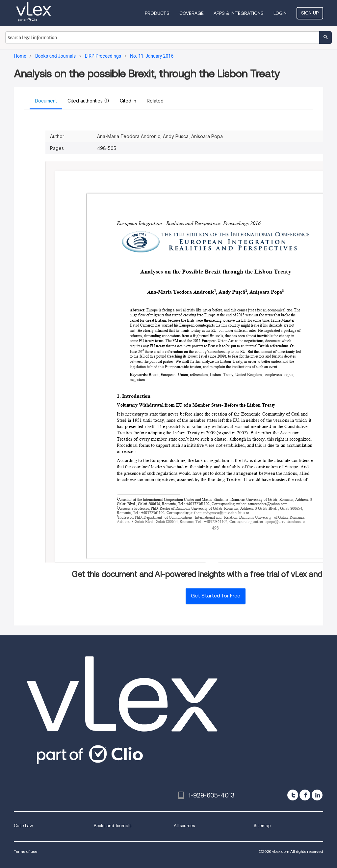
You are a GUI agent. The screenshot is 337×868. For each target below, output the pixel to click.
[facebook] (305, 795)
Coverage (192, 13)
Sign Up (310, 13)
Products (157, 13)
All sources (184, 826)
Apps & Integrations (239, 13)
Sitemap (262, 826)
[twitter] (293, 795)
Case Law (23, 826)
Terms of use (26, 851)
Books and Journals (113, 826)
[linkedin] (317, 795)
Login (280, 13)
